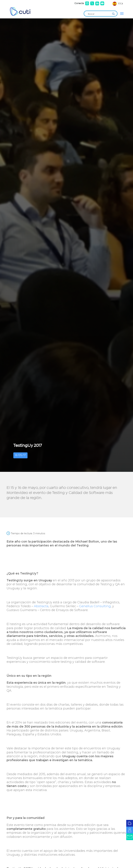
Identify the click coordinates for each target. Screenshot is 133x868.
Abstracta (41, 606)
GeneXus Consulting (95, 606)
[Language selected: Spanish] (118, 3)
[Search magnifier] (113, 14)
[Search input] (99, 14)
